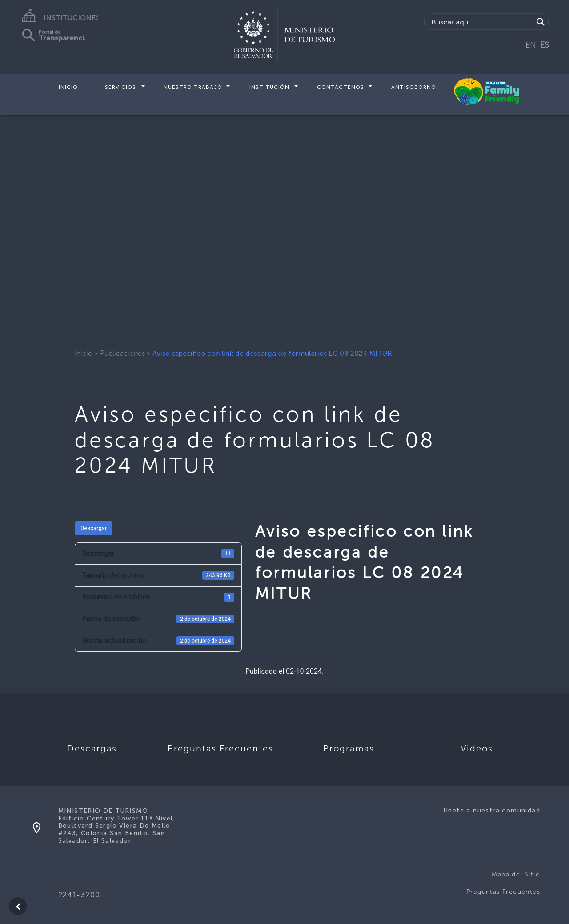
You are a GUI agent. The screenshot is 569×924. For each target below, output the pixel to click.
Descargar (94, 528)
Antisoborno (414, 87)
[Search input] (481, 22)
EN (531, 45)
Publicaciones (122, 353)
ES (545, 45)
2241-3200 (79, 895)
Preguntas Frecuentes (503, 892)
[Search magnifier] (541, 22)
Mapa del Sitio (516, 874)
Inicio (68, 87)
